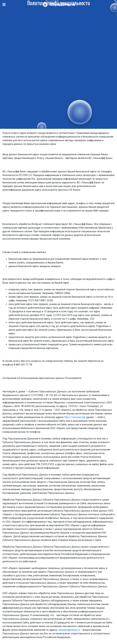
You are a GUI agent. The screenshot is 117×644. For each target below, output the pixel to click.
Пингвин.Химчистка (62, 5)
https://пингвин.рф (75, 417)
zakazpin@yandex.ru (69, 630)
